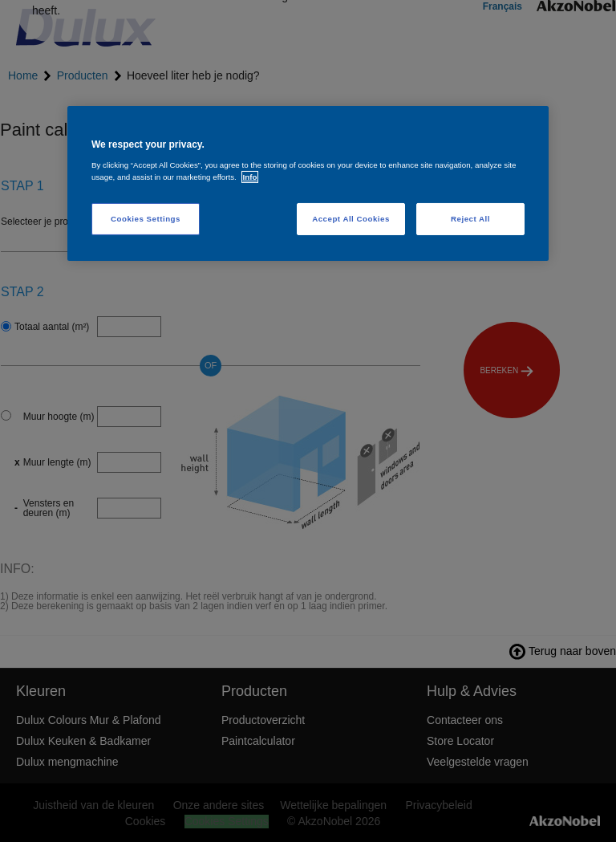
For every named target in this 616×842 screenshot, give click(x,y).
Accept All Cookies (351, 219)
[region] (308, 183)
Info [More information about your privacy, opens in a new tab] (250, 177)
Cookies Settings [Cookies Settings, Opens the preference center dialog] (146, 219)
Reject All (470, 219)
